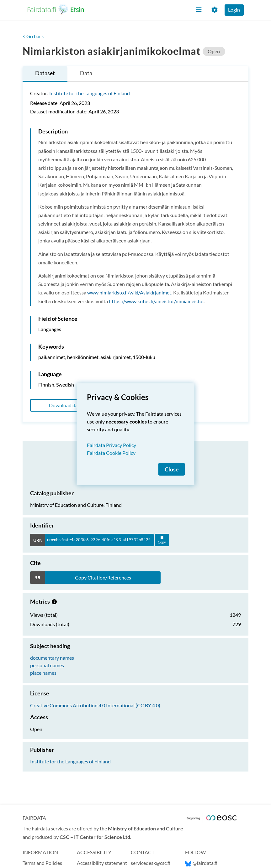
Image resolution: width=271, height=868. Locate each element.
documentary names (52, 658)
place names (43, 673)
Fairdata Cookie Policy (111, 452)
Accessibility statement (102, 863)
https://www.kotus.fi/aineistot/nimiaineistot (157, 301)
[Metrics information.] (54, 601)
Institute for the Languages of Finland (90, 93)
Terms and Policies (42, 863)
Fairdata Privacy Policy (112, 445)
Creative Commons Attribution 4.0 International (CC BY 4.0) (95, 705)
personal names (47, 665)
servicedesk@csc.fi (151, 863)
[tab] (45, 74)
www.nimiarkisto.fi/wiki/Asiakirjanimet (129, 292)
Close (172, 469)
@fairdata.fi (201, 863)
